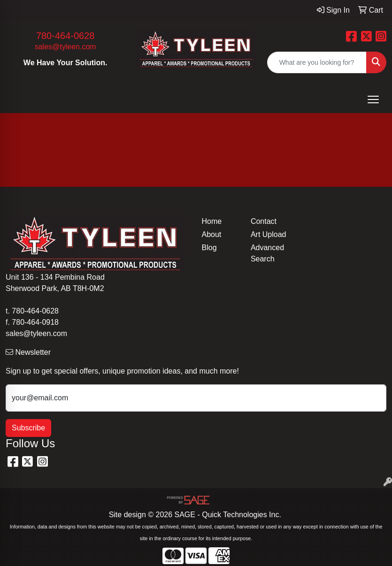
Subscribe (28, 428)
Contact (264, 221)
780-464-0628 (65, 36)
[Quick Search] (317, 62)
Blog (209, 248)
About (212, 234)
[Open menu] (373, 99)
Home (212, 221)
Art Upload (269, 234)
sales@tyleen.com (65, 47)
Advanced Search (267, 253)
